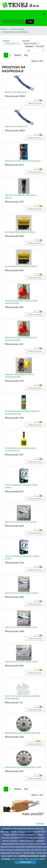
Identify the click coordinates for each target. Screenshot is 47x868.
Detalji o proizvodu (35, 103)
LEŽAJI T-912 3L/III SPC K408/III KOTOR (21, 627)
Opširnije (40, 824)
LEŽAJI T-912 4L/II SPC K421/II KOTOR (21, 522)
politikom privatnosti (29, 856)
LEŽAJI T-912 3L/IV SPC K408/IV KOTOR (21, 662)
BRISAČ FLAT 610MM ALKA (16, 127)
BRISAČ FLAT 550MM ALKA (16, 92)
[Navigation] (44, 14)
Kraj (26, 55)
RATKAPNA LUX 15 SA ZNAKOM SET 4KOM (23, 733)
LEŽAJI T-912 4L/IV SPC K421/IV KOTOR (21, 593)
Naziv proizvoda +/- (11, 44)
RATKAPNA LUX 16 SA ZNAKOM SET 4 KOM (23, 767)
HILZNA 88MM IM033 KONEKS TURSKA (21, 266)
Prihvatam (25, 862)
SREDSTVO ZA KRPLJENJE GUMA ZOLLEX (23, 161)
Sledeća (17, 55)
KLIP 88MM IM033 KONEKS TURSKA (20, 232)
